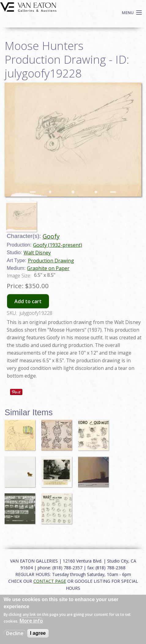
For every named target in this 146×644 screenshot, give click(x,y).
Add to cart (28, 301)
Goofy (51, 236)
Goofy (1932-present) (58, 245)
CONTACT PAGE (50, 581)
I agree (38, 633)
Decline (15, 633)
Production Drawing (51, 261)
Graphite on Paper (48, 268)
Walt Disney (37, 253)
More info (31, 621)
